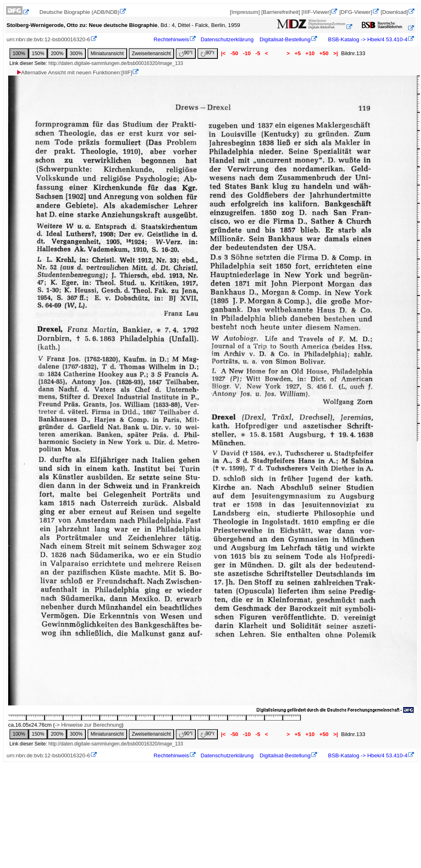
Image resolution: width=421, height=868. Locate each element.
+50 (324, 53)
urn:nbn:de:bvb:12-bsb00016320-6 (48, 39)
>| (335, 53)
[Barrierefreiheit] (281, 12)
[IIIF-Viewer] (316, 12)
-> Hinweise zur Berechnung (88, 725)
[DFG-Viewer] (356, 12)
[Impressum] (245, 12)
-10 (247, 53)
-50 (234, 53)
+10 (310, 53)
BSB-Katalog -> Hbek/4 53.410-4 (367, 39)
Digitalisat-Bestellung (285, 39)
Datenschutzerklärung (227, 39)
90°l (186, 53)
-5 (258, 53)
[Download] (394, 12)
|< (223, 53)
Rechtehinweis (171, 39)
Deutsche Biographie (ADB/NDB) (80, 12)
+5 (298, 53)
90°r (208, 53)
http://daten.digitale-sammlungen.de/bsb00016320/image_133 (116, 63)
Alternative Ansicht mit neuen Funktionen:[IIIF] (74, 73)
